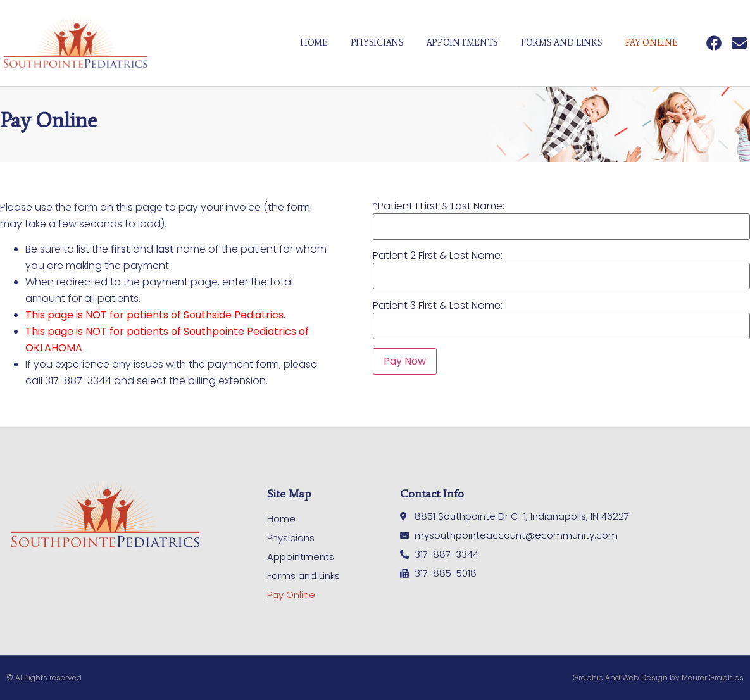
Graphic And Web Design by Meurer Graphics (658, 678)
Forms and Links (562, 43)
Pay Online (652, 43)
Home (314, 43)
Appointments (462, 43)
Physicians (377, 43)
